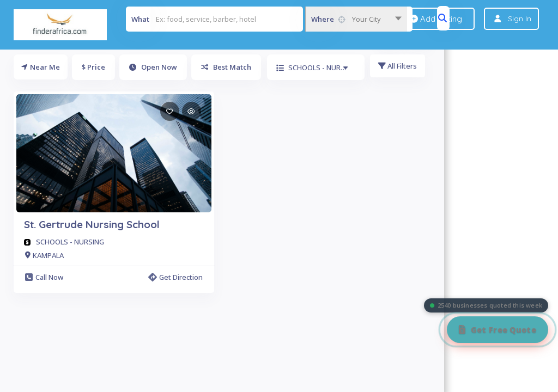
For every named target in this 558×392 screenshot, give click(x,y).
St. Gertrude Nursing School (92, 224)
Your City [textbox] (366, 19)
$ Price (93, 67)
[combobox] (356, 19)
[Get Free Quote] (498, 330)
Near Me (41, 67)
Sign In (520, 19)
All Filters (399, 67)
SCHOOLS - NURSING (70, 242)
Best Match (226, 67)
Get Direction (175, 277)
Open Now (153, 67)
